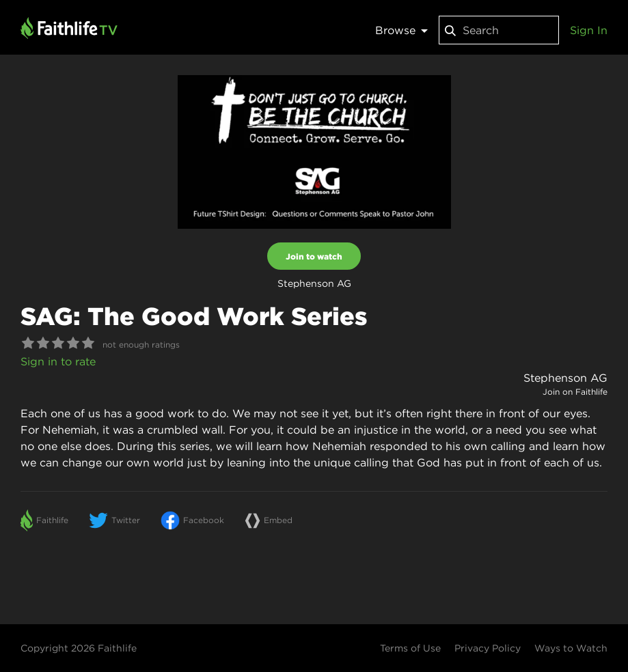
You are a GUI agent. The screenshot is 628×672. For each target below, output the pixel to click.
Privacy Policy (488, 648)
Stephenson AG (565, 378)
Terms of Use (410, 648)
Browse (401, 30)
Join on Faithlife (575, 392)
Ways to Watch (571, 648)
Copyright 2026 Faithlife (79, 648)
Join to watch (314, 256)
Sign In (589, 30)
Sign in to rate (58, 361)
